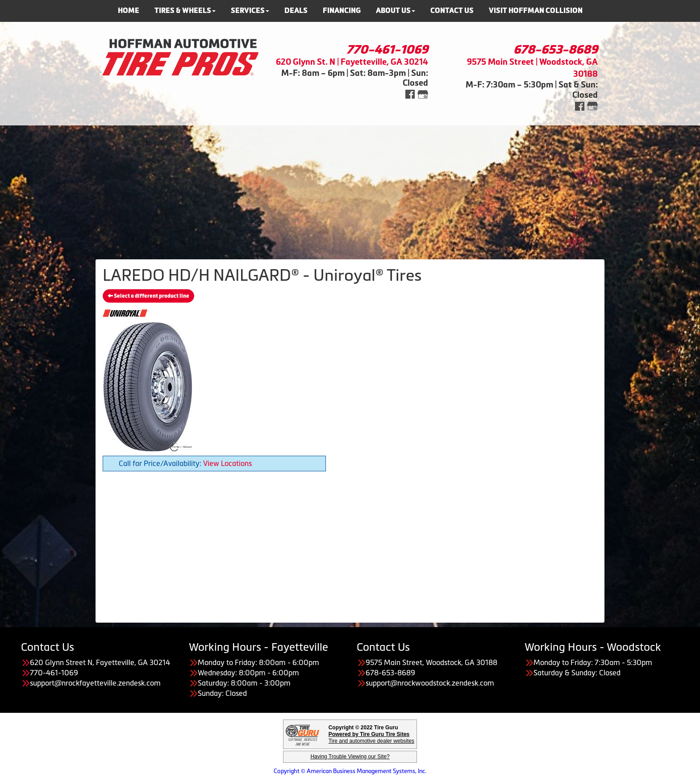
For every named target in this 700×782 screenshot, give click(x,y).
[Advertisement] (350, 188)
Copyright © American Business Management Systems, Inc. (350, 771)
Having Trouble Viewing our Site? (350, 757)
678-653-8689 (556, 50)
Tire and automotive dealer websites (371, 738)
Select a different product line (148, 296)
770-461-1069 (387, 50)
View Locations (227, 463)
